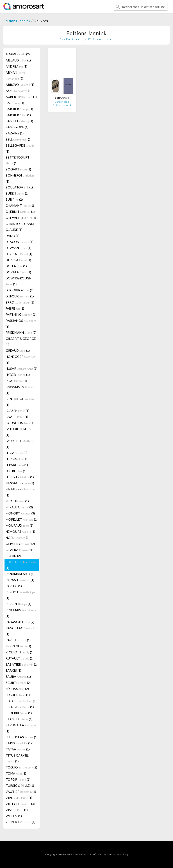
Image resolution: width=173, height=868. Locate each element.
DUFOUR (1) (20, 296)
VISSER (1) (17, 810)
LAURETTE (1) (20, 444)
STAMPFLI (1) (19, 719)
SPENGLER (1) (20, 707)
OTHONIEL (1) (21, 565)
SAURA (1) (18, 676)
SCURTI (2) (18, 683)
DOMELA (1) (18, 272)
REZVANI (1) (18, 646)
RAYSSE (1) (18, 640)
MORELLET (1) (22, 519)
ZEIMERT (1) (20, 822)
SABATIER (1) (22, 664)
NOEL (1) (18, 538)
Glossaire (116, 854)
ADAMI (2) (18, 54)
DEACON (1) (19, 242)
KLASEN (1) (17, 411)
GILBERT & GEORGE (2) (21, 342)
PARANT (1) (20, 580)
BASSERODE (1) (17, 127)
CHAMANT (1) (20, 205)
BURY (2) (14, 199)
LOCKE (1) (16, 471)
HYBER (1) (18, 375)
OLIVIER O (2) (20, 544)
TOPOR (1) (18, 779)
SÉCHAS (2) (17, 689)
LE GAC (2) (16, 453)
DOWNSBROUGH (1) (19, 281)
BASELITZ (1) (19, 121)
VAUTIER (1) (21, 792)
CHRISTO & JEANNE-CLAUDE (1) (21, 227)
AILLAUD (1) (18, 60)
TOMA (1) (16, 773)
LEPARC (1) (17, 465)
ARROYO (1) (20, 85)
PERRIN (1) (18, 604)
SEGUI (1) (18, 695)
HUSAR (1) (22, 368)
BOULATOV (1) (19, 187)
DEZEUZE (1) (19, 254)
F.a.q (125, 854)
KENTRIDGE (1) (20, 402)
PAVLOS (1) (14, 586)
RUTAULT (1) (20, 658)
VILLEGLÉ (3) (20, 804)
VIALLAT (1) (19, 798)
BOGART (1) (18, 169)
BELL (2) (19, 139)
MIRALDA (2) (19, 507)
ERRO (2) (20, 302)
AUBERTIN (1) (21, 97)
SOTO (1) (21, 701)
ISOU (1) (16, 381)
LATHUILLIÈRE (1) (20, 432)
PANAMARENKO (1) (20, 574)
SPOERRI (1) (19, 713)
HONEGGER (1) (20, 360)
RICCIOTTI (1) (20, 652)
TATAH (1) (18, 749)
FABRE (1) (15, 308)
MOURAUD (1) (19, 525)
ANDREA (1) (16, 66)
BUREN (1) (17, 193)
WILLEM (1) (14, 816)
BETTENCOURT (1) (18, 160)
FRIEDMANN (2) (21, 332)
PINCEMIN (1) (21, 613)
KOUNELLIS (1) (21, 423)
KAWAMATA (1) (20, 390)
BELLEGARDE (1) (20, 148)
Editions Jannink (17, 21)
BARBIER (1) (19, 109)
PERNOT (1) (20, 595)
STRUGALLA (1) (21, 728)
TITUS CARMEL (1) (17, 758)
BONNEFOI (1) (20, 178)
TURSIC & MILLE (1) (20, 785)
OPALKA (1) (19, 550)
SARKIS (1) (13, 670)
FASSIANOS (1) (21, 324)
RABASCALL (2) (20, 622)
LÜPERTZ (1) (20, 477)
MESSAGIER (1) (20, 483)
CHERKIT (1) (20, 212)
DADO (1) (13, 236)
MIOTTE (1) (17, 501)
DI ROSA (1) (18, 260)
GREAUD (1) (18, 350)
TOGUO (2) (21, 767)
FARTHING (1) (21, 314)
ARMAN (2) (16, 75)
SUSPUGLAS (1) (22, 737)
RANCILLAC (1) (20, 631)
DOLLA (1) (16, 266)
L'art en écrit (62, 102)
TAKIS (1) (19, 743)
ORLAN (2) (13, 556)
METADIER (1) (20, 492)
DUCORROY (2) (20, 290)
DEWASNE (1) (18, 248)
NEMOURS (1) (20, 531)
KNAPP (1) (17, 417)
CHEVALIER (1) (21, 218)
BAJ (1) (15, 103)
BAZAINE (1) (15, 133)
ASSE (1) (19, 91)
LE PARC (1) (17, 459)
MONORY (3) (20, 513)
